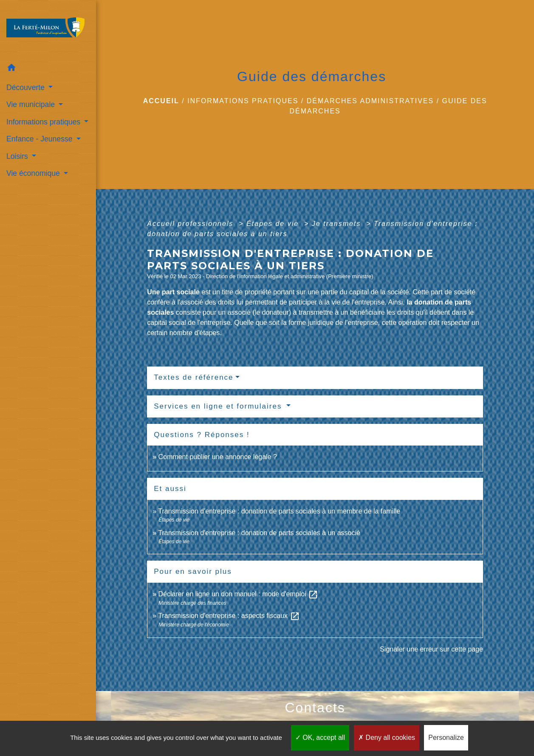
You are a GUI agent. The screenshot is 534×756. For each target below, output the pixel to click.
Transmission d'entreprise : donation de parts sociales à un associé (259, 533)
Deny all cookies (387, 738)
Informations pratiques (243, 101)
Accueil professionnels (192, 224)
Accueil (161, 101)
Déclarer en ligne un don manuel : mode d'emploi (239, 594)
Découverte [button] (27, 87)
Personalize (446, 738)
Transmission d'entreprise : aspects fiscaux (229, 616)
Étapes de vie (274, 224)
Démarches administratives (370, 101)
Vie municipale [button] (32, 104)
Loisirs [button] (18, 156)
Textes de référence (194, 377)
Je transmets (338, 224)
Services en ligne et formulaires (219, 406)
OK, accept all (320, 738)
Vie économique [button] (34, 173)
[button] (48, 69)
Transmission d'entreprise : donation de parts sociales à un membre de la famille (279, 511)
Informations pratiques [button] (44, 122)
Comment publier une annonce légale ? (218, 457)
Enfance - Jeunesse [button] (40, 139)
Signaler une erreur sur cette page (431, 649)
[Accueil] (48, 30)
